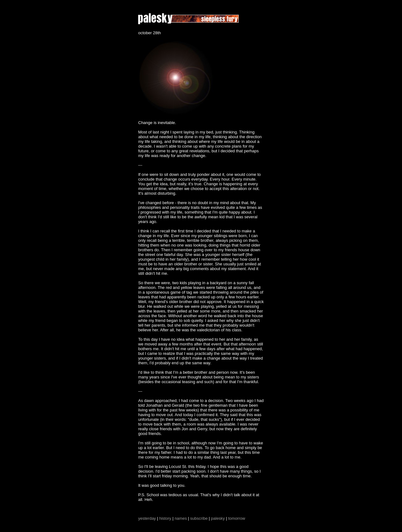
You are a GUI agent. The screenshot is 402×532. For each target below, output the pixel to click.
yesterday (147, 518)
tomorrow (236, 518)
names (181, 518)
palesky (218, 518)
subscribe (199, 518)
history (165, 518)
